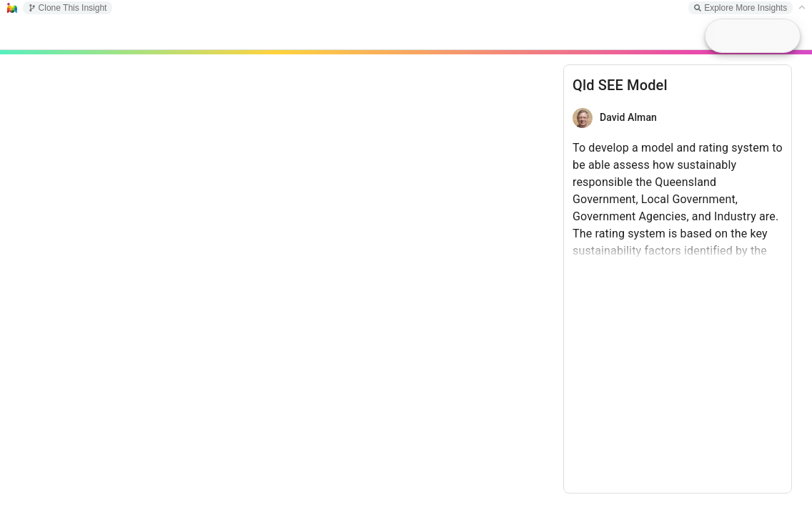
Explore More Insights (741, 8)
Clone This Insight (68, 8)
